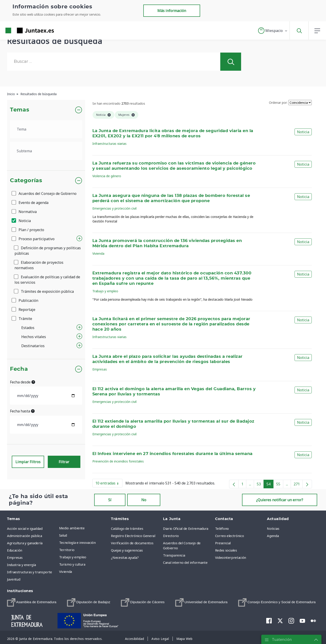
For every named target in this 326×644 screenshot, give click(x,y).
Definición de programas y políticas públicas (48, 251)
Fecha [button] (19, 369)
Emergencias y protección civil (114, 208)
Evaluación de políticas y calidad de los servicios (47, 280)
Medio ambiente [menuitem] (72, 528)
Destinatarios (33, 346)
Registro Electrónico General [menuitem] (133, 536)
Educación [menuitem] (15, 550)
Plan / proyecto (28, 230)
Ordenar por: (278, 103)
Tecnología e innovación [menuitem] (77, 542)
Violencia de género (107, 176)
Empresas (100, 369)
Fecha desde (23, 382)
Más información (172, 11)
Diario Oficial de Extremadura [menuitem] (186, 528)
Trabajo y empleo (105, 291)
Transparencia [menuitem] (174, 555)
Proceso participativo (33, 239)
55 (280, 485)
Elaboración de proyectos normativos (39, 265)
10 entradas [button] (109, 484)
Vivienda (98, 253)
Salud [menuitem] (63, 535)
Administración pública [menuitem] (24, 536)
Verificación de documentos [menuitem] (132, 543)
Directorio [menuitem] (171, 536)
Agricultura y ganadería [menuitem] (25, 543)
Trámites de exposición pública (44, 291)
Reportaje (24, 310)
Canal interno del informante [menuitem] (185, 562)
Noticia (22, 221)
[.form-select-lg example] (46, 129)
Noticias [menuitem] (273, 528)
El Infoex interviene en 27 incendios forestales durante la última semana (173, 454)
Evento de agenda (30, 203)
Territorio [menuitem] (67, 550)
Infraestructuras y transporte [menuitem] (30, 572)
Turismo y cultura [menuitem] (72, 564)
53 (260, 485)
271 (298, 485)
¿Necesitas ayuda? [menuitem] (125, 557)
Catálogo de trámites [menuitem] (127, 528)
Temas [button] (20, 110)
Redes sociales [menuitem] (226, 550)
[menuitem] (32, 602)
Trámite (22, 319)
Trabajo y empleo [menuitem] (73, 557)
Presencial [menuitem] (223, 543)
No (144, 500)
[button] (273, 31)
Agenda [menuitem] (273, 536)
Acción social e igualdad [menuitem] (25, 528)
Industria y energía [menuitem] (21, 565)
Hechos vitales (34, 337)
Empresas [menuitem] (15, 557)
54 (270, 485)
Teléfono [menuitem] (222, 528)
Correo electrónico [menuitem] (230, 536)
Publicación (25, 300)
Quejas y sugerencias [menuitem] (127, 550)
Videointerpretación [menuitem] (231, 557)
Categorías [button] (26, 181)
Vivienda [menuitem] (66, 571)
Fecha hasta (22, 411)
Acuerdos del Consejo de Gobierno (44, 194)
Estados (28, 328)
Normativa (24, 212)
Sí (110, 500)
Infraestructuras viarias (109, 144)
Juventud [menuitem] (14, 579)
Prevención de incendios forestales (118, 461)
